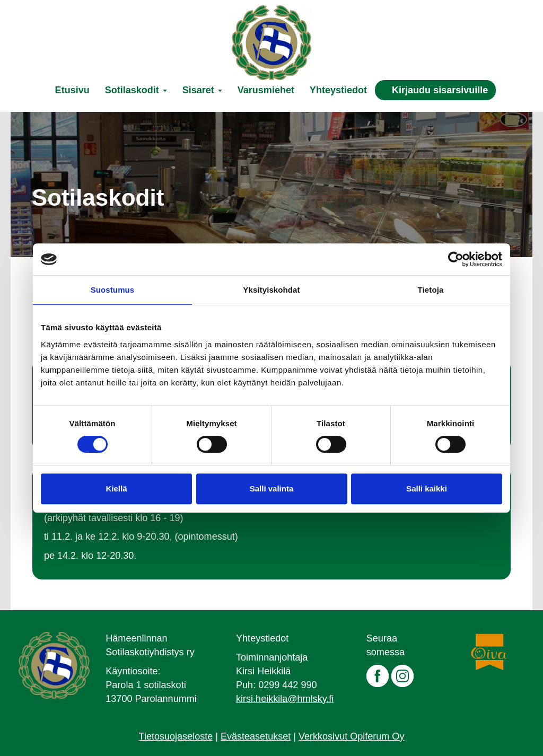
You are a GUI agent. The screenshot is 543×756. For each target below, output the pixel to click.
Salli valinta (272, 489)
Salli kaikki (427, 489)
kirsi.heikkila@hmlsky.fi (285, 699)
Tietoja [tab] (431, 290)
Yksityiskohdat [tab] (271, 290)
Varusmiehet (266, 90)
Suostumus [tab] (113, 290)
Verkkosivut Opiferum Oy (351, 736)
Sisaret (202, 90)
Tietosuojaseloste (176, 736)
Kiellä (116, 489)
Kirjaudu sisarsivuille (440, 90)
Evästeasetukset (256, 736)
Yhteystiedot (338, 90)
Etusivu (72, 90)
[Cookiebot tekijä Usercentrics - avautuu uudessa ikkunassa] (456, 259)
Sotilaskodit (136, 90)
